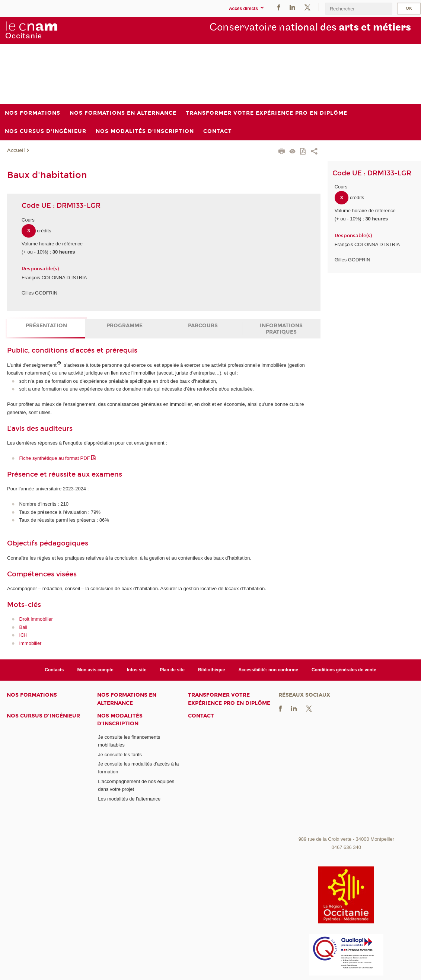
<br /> (346, 777)
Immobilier (31, 643)
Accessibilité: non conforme (268, 670)
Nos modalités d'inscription (120, 720)
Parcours (203, 326)
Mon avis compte (95, 670)
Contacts (54, 670)
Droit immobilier (36, 619)
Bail (23, 627)
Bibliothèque (212, 670)
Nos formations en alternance (127, 699)
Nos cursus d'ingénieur (43, 716)
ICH (23, 635)
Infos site (137, 670)
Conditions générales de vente (344, 670)
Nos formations (32, 695)
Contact (201, 716)
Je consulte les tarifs (120, 755)
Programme (125, 326)
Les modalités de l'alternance (129, 799)
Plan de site (172, 670)
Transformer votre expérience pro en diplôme (229, 699)
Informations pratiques (281, 329)
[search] (358, 9)
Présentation (46, 326)
